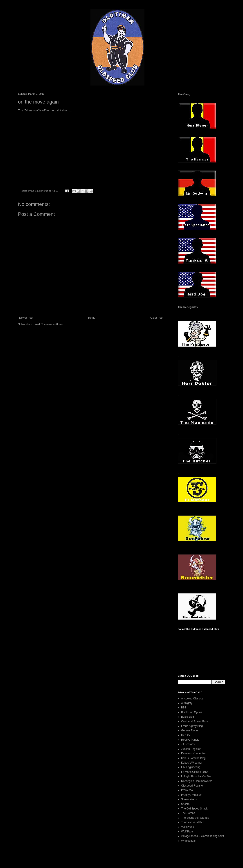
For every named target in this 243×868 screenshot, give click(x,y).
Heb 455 (186, 735)
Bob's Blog (188, 717)
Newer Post (26, 318)
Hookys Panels (190, 740)
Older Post (157, 318)
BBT (184, 708)
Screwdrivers (189, 799)
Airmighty (187, 703)
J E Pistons (188, 744)
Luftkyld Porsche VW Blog (197, 776)
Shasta (185, 804)
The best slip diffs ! (192, 822)
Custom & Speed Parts (195, 721)
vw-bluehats (188, 841)
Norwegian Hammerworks (197, 781)
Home (92, 318)
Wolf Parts (187, 832)
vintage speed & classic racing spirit (202, 836)
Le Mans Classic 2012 (194, 772)
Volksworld (188, 827)
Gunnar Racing (190, 730)
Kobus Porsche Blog (193, 758)
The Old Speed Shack (194, 809)
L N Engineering (191, 767)
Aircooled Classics (192, 699)
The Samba (188, 813)
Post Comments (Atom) (48, 324)
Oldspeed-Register (192, 786)
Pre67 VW (187, 790)
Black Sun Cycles (192, 712)
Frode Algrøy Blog (192, 726)
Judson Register (191, 749)
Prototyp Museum (192, 795)
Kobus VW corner (192, 763)
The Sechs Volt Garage (195, 818)
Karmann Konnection (194, 753)
